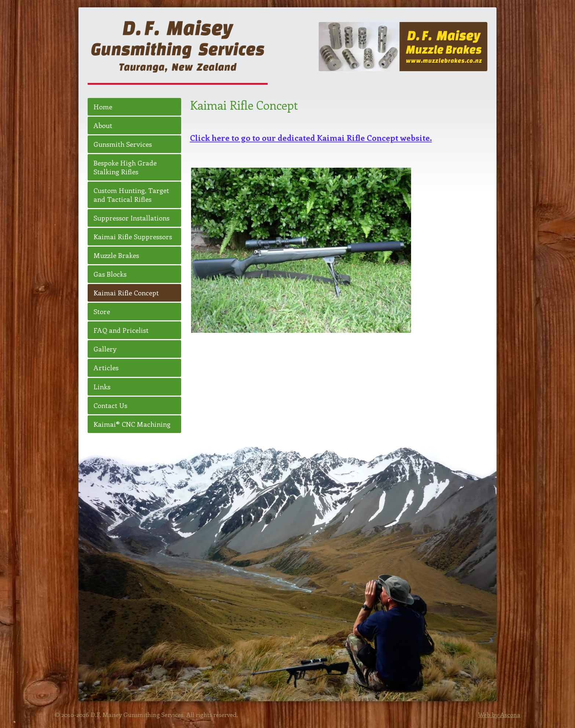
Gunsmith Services (123, 144)
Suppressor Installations (131, 218)
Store (102, 311)
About (103, 125)
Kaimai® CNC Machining (132, 424)
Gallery (105, 349)
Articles (106, 367)
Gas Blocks (110, 274)
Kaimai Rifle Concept (126, 293)
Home (103, 107)
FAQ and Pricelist (121, 330)
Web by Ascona (499, 714)
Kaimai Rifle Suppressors (133, 236)
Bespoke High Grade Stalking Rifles (125, 167)
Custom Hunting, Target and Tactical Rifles (131, 195)
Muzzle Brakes (116, 255)
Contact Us (110, 405)
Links (102, 387)
